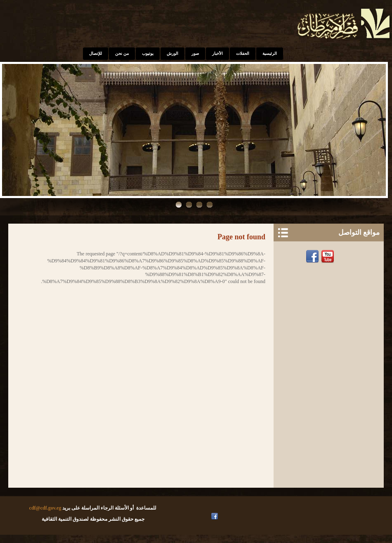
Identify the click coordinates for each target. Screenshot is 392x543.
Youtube (329, 257)
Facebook (313, 257)
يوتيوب (148, 53)
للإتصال (96, 53)
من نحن (122, 53)
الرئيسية (270, 53)
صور (195, 53)
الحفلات (243, 53)
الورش (172, 53)
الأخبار (217, 53)
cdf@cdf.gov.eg (45, 508)
